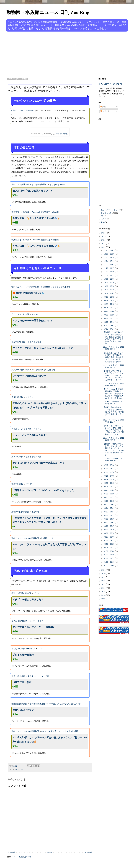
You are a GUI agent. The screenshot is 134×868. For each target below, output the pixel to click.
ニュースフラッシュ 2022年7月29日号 (114, 366)
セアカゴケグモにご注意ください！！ (33, 191)
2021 (104, 570)
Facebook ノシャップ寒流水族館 (56, 287)
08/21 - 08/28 (109, 315)
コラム (104, 219)
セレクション (20, 769)
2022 (104, 247)
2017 (104, 584)
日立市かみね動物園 (20, 314)
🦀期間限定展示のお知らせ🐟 (28, 293)
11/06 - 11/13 (109, 275)
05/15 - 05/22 (109, 497)
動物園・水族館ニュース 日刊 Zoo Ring (48, 12)
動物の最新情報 (34, 342)
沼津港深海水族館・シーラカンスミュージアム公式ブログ (55, 704)
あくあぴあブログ (57, 184)
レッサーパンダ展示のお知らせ (29, 376)
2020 (104, 574)
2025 (104, 236)
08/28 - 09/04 (109, 311)
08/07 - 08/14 (109, 322)
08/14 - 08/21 (109, 318)
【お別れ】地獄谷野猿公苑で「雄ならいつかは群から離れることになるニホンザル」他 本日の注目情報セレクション (114, 449)
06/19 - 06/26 (109, 479)
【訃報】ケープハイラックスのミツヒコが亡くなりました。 (44, 490)
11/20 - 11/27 (109, 268)
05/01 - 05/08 (109, 505)
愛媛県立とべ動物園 (20, 212)
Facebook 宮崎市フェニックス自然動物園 (60, 731)
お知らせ (35, 314)
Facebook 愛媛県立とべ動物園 (45, 212)
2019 (104, 577)
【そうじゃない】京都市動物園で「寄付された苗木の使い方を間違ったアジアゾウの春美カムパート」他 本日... (113, 394)
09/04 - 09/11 (109, 308)
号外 (103, 222)
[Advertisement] (55, 54)
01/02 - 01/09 (109, 566)
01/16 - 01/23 (109, 558)
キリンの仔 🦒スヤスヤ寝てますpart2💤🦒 (36, 246)
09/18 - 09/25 (109, 301)
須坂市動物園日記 (33, 457)
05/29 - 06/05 (109, 490)
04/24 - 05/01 (109, 508)
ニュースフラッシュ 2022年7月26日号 (114, 421)
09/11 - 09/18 (109, 304)
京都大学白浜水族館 (20, 512)
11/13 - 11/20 (109, 272)
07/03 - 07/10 (109, 472)
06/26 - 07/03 (109, 476)
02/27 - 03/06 (109, 537)
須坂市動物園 (17, 457)
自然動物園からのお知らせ (43, 370)
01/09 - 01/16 (109, 562)
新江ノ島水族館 (18, 676)
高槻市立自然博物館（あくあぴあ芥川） (29, 184)
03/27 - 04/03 (109, 522)
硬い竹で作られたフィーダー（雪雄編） (34, 627)
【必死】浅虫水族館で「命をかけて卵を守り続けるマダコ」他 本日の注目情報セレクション (114, 412)
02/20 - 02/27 (109, 540)
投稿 (103, 107)
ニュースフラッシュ (109, 210)
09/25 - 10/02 (109, 297)
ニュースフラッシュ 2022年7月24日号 (114, 460)
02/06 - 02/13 (109, 548)
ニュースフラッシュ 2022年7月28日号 (114, 384)
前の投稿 (88, 852)
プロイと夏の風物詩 (23, 655)
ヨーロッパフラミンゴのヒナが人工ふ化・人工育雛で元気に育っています (49, 547)
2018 (104, 581)
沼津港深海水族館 (19, 704)
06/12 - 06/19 (109, 483)
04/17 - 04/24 (109, 512)
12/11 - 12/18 (109, 257)
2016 (104, 588)
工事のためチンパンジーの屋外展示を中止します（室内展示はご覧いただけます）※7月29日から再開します (49, 405)
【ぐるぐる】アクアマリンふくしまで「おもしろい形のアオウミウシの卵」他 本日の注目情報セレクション (114, 430)
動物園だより (47, 538)
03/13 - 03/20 (109, 530)
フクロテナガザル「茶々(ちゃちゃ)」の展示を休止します (43, 348)
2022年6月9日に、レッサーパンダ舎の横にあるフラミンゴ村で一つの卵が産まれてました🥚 (50, 740)
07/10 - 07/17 (109, 469)
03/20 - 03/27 (109, 526)
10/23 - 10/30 (109, 283)
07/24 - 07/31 (109, 329)
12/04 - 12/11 (109, 261)
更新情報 (35, 512)
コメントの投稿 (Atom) (21, 857)
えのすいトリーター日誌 (38, 676)
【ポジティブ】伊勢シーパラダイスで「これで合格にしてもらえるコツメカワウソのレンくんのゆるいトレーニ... (113, 375)
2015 (104, 592)
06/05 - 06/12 (109, 487)
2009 (104, 599)
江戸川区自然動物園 (20, 370)
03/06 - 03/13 (109, 533)
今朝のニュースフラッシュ (23, 110)
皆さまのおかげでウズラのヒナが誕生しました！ (38, 463)
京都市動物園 (17, 484)
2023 (104, 244)
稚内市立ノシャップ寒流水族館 (25, 287)
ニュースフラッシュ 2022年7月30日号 (114, 348)
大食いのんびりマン (23, 710)
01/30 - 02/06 (109, 551)
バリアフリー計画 (22, 682)
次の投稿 (11, 852)
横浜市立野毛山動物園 (21, 593)
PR (102, 216)
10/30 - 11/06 (109, 279)
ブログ (29, 484)
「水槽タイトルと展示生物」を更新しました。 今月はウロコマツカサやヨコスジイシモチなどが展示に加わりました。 (49, 520)
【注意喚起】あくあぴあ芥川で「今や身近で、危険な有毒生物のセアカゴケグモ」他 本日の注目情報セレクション (114, 357)
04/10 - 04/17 (109, 515)
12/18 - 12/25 (109, 254)
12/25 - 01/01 (109, 250)
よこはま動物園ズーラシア (23, 621)
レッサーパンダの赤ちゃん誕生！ (30, 435)
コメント (105, 111)
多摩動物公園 (17, 397)
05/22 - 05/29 (109, 494)
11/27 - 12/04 (109, 265)
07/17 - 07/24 (109, 465)
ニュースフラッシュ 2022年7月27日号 (114, 403)
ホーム (50, 852)
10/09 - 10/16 (109, 290)
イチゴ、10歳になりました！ (28, 600)
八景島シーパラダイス (21, 429)
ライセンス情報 (62, 134)
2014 (104, 595)
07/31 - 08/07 (109, 326)
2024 (104, 240)
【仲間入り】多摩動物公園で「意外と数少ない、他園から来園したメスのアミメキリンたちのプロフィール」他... (113, 338)
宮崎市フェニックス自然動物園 (25, 538)
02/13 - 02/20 (109, 544)
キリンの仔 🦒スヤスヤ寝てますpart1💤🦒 (36, 218)
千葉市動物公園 (18, 342)
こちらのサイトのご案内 (110, 84)
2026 (104, 233)
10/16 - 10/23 (109, 286)
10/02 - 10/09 (109, 293)
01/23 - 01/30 (109, 555)
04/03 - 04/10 (109, 519)
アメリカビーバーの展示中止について (33, 321)
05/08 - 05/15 (109, 501)
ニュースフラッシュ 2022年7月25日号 (114, 439)
